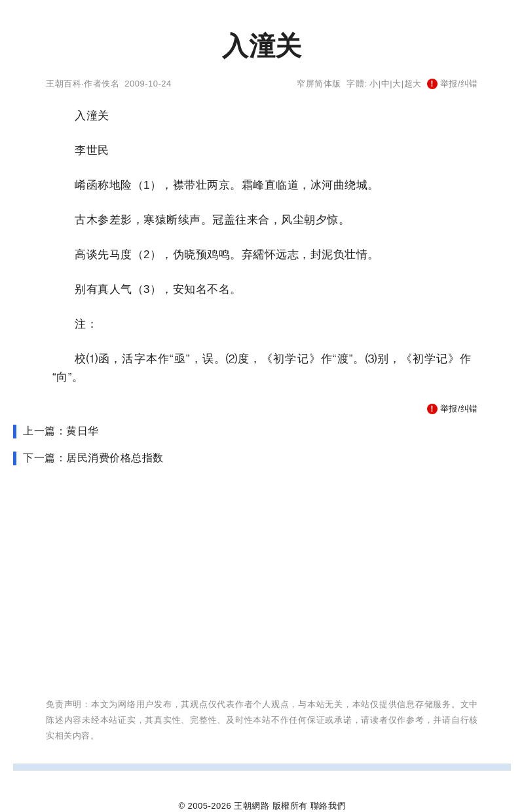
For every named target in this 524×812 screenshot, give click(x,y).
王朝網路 (252, 806)
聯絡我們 (328, 806)
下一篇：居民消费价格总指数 (93, 458)
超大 (413, 84)
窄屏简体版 (319, 84)
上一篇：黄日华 (61, 431)
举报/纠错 (453, 84)
